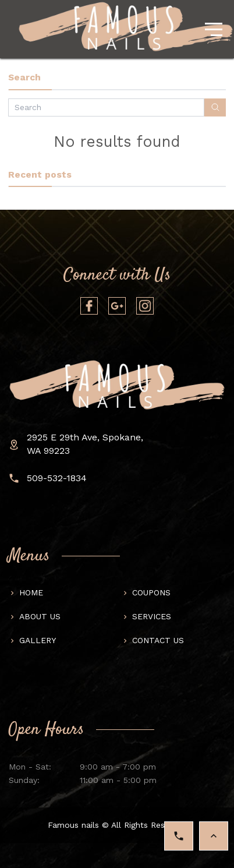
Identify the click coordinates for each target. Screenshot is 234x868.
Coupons (151, 592)
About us (40, 616)
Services (152, 616)
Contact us (158, 640)
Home (31, 592)
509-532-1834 (57, 478)
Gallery (38, 640)
